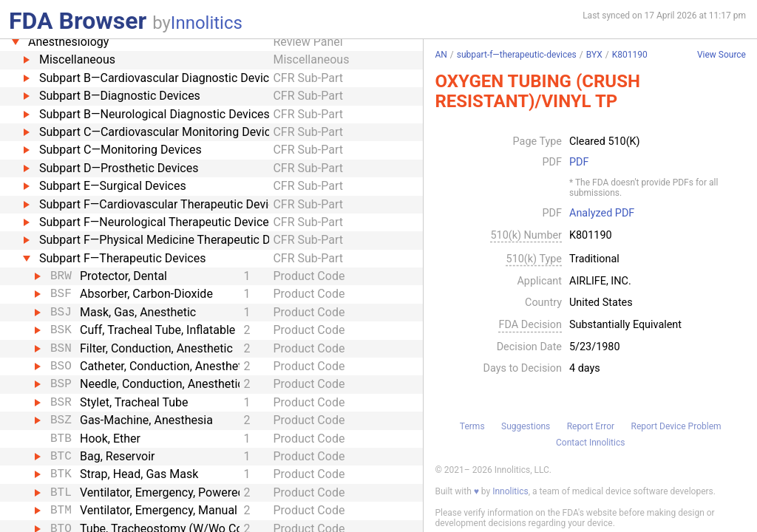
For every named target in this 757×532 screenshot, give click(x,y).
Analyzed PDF (602, 214)
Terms (472, 426)
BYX (594, 55)
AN (441, 55)
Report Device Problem (676, 426)
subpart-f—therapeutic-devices (517, 55)
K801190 (630, 55)
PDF (579, 163)
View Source (722, 55)
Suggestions (526, 426)
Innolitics (207, 23)
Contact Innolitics (590, 443)
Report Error (591, 426)
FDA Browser (78, 21)
